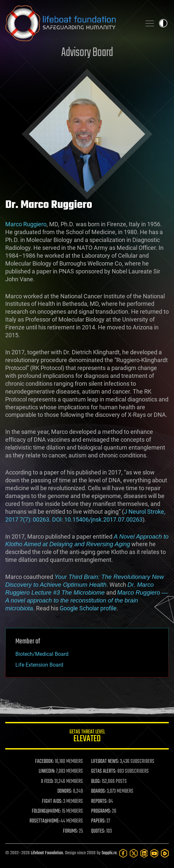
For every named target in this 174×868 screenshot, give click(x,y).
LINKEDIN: (47, 771)
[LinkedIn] (144, 853)
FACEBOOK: (44, 762)
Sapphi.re (109, 853)
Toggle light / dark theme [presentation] (163, 23)
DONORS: (65, 791)
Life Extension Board (39, 665)
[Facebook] (123, 853)
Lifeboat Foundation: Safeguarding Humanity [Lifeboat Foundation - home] (71, 23)
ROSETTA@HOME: (45, 821)
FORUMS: (70, 831)
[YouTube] (154, 853)
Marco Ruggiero (26, 224)
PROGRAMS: (101, 811)
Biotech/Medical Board (42, 654)
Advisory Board (87, 53)
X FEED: (47, 782)
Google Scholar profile (88, 608)
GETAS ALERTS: (104, 771)
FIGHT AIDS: (52, 802)
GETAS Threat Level (87, 737)
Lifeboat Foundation (47, 853)
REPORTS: (99, 802)
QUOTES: (98, 831)
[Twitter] (134, 853)
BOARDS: (98, 791)
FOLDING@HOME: (46, 811)
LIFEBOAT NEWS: (105, 762)
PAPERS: (98, 821)
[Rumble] (165, 853)
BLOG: (96, 782)
